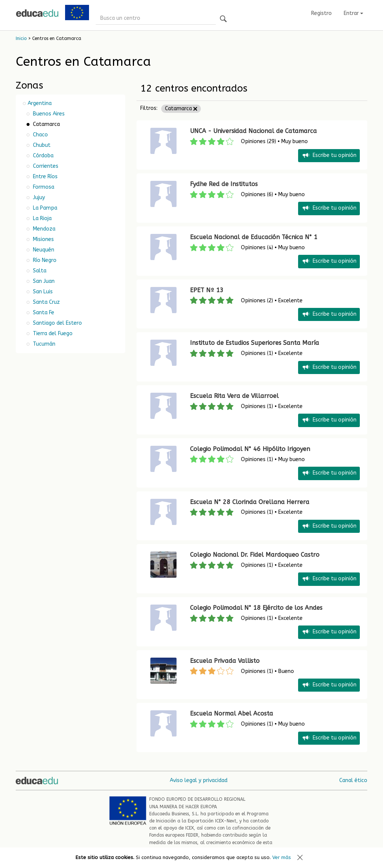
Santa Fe (43, 313)
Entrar (353, 13)
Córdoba (42, 156)
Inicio (21, 38)
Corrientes (45, 166)
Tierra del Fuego (52, 333)
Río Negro (44, 260)
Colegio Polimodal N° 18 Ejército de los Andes (256, 608)
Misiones (43, 239)
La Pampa (44, 208)
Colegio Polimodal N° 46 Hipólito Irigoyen (250, 449)
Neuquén (43, 250)
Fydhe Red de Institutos (224, 184)
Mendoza (43, 229)
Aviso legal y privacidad (199, 780)
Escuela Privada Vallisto (225, 661)
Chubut (41, 145)
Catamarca (181, 109)
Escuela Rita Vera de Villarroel (234, 396)
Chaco (40, 135)
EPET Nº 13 (207, 290)
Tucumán (43, 344)
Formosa (43, 187)
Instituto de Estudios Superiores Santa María (255, 343)
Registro (321, 13)
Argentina (40, 103)
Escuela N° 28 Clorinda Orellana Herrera (250, 502)
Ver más (282, 857)
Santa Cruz (46, 302)
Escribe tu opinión (329, 156)
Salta (39, 271)
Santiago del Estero (57, 323)
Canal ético (353, 780)
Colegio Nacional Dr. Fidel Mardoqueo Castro (255, 555)
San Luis (42, 292)
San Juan (43, 281)
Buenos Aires (48, 114)
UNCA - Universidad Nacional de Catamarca (253, 131)
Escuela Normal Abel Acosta (232, 713)
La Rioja (42, 218)
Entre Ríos (45, 177)
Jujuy (38, 197)
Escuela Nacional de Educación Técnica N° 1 (254, 237)
